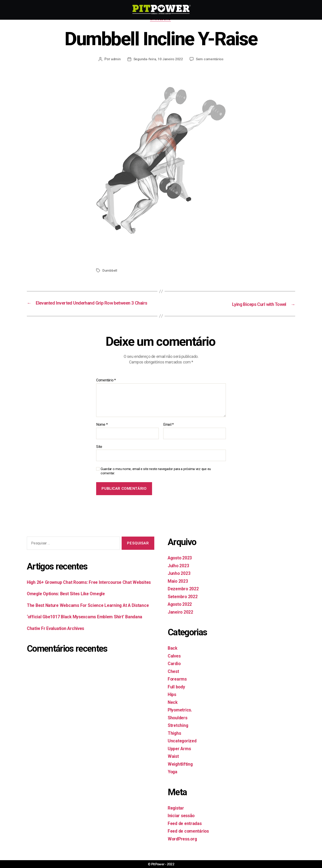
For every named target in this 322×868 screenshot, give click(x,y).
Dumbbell (110, 271)
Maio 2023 (179, 588)
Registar (176, 814)
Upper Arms (180, 755)
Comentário (106, 387)
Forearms (178, 686)
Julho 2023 (179, 572)
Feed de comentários (190, 838)
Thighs (175, 740)
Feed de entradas (186, 830)
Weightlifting (181, 771)
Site (99, 453)
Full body (177, 693)
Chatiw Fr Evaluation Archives (58, 649)
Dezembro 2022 (184, 595)
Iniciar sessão (182, 822)
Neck (173, 709)
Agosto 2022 (181, 611)
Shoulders (161, 20)
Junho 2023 (180, 580)
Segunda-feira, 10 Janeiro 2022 (158, 60)
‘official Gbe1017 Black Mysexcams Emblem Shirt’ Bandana (88, 638)
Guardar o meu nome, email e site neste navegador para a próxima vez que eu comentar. (156, 478)
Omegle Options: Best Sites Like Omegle (69, 608)
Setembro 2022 (184, 603)
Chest (174, 678)
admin (115, 60)
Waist (174, 763)
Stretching (179, 732)
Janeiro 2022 (181, 619)
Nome (102, 431)
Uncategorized (183, 748)
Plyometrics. (181, 717)
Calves (175, 662)
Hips (172, 701)
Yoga (173, 778)
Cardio (175, 670)
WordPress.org (183, 845)
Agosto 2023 (181, 565)
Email (168, 431)
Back (173, 655)
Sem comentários (210, 60)
